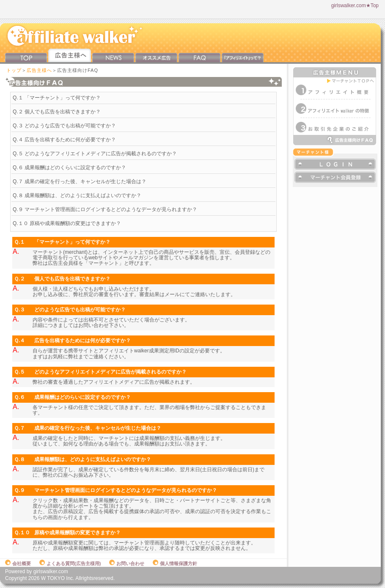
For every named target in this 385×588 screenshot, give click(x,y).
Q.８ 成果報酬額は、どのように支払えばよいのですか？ (77, 195)
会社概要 (18, 563)
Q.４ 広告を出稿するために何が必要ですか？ (64, 140)
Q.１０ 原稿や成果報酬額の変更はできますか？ (67, 223)
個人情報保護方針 (175, 563)
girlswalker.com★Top (355, 5)
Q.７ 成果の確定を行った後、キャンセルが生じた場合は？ (80, 181)
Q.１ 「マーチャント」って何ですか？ (57, 98)
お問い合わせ (127, 563)
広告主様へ (39, 70)
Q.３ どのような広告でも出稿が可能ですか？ (64, 126)
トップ (14, 70)
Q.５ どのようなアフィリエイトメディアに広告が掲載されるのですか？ (95, 154)
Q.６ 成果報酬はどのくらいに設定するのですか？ (69, 168)
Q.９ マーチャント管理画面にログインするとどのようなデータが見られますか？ (105, 209)
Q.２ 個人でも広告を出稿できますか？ (57, 112)
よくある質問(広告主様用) (70, 563)
